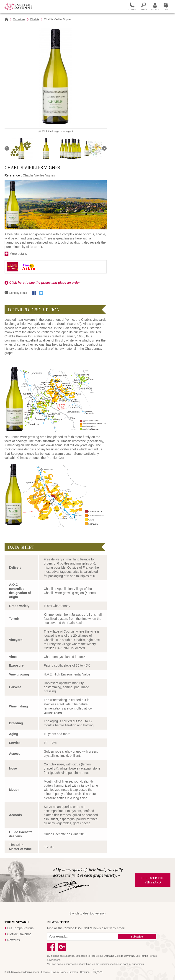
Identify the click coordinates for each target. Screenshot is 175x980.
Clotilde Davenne (19, 934)
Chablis (35, 19)
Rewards (14, 940)
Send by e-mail (18, 293)
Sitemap (73, 972)
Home (6, 20)
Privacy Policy (59, 972)
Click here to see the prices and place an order (45, 283)
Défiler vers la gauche (7, 148)
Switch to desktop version (88, 913)
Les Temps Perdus (21, 928)
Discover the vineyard (153, 880)
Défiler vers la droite (104, 148)
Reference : (13, 175)
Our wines (19, 19)
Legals (45, 972)
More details (18, 254)
